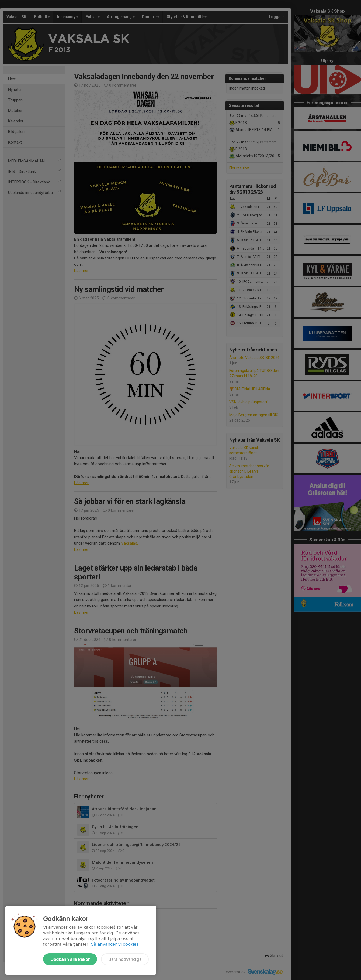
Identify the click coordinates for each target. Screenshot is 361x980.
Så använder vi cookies (115, 944)
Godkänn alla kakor (70, 959)
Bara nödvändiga (125, 959)
